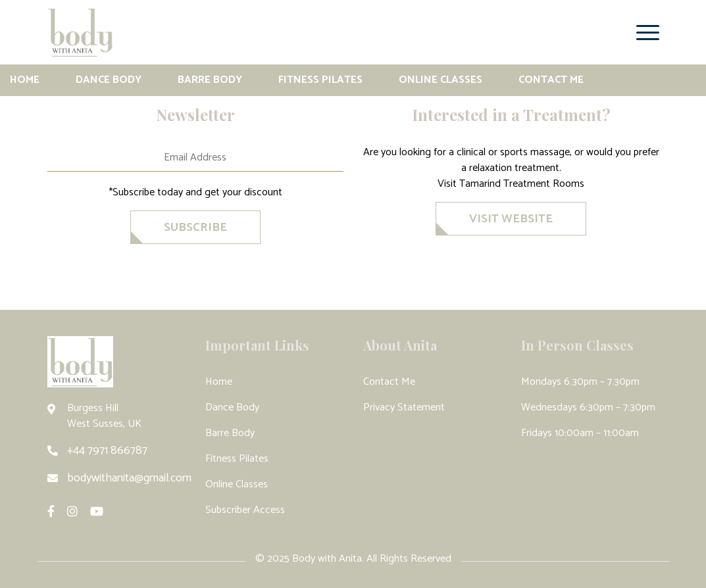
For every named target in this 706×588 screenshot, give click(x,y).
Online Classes (441, 80)
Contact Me (551, 80)
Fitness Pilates (320, 80)
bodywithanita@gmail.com (129, 478)
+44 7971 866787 (107, 451)
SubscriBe (195, 228)
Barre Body (210, 80)
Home (25, 80)
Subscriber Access (245, 510)
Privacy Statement (404, 407)
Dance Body (109, 80)
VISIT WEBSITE (511, 219)
